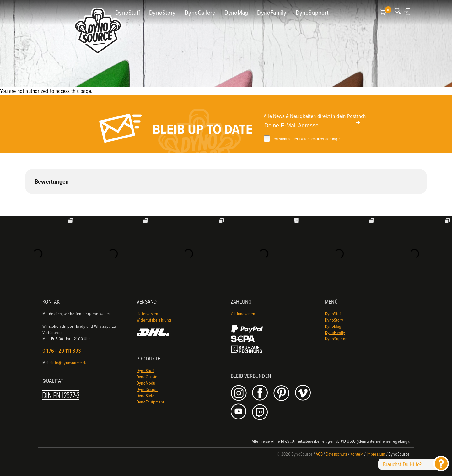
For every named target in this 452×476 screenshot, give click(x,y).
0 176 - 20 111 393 (62, 351)
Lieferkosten (147, 314)
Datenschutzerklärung (318, 139)
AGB (319, 454)
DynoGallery (200, 12)
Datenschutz (336, 454)
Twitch (261, 412)
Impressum (376, 454)
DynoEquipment (151, 402)
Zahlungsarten (243, 314)
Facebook (261, 393)
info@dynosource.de (70, 362)
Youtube (239, 412)
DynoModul (147, 383)
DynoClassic (147, 377)
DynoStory (162, 12)
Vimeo (304, 393)
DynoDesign (147, 389)
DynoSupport (312, 12)
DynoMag (236, 12)
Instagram (239, 393)
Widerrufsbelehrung (154, 320)
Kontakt (357, 454)
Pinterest (282, 393)
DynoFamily (272, 12)
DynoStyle (145, 395)
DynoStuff (128, 12)
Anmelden (407, 12)
